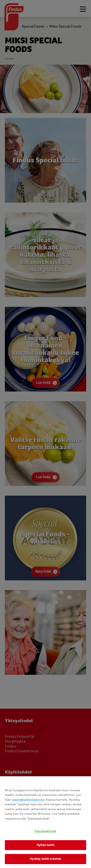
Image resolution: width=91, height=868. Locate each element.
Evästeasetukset (45, 831)
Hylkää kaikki (45, 845)
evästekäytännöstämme (28, 800)
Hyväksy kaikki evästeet (46, 859)
